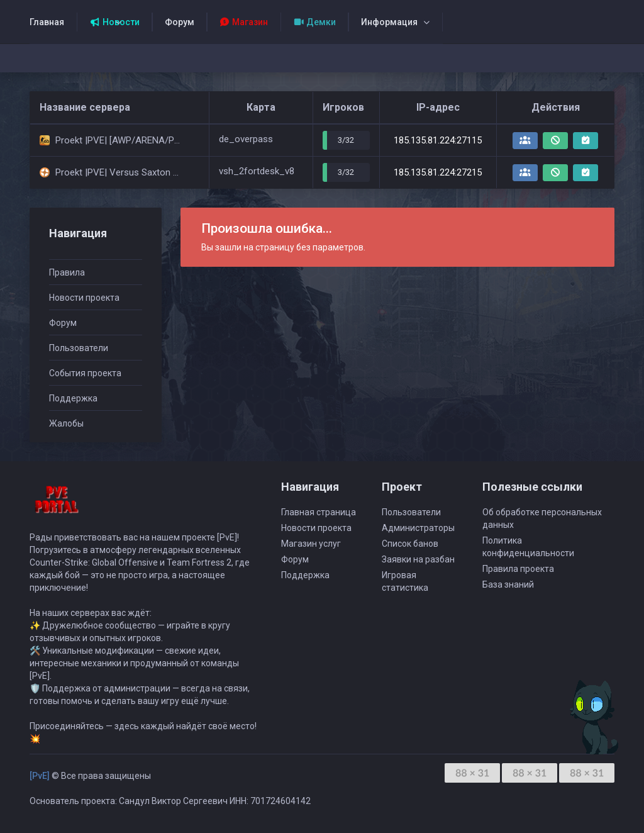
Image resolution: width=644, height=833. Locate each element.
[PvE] (40, 776)
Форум (180, 22)
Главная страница (319, 512)
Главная (47, 22)
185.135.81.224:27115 (438, 140)
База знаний (508, 584)
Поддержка (73, 398)
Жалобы (66, 423)
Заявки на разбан (418, 559)
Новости (114, 22)
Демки (314, 22)
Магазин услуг (311, 544)
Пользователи (79, 348)
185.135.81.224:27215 (438, 172)
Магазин (244, 22)
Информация (389, 22)
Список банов (410, 544)
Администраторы (418, 528)
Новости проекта (84, 298)
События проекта (85, 373)
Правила (67, 272)
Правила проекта (518, 569)
